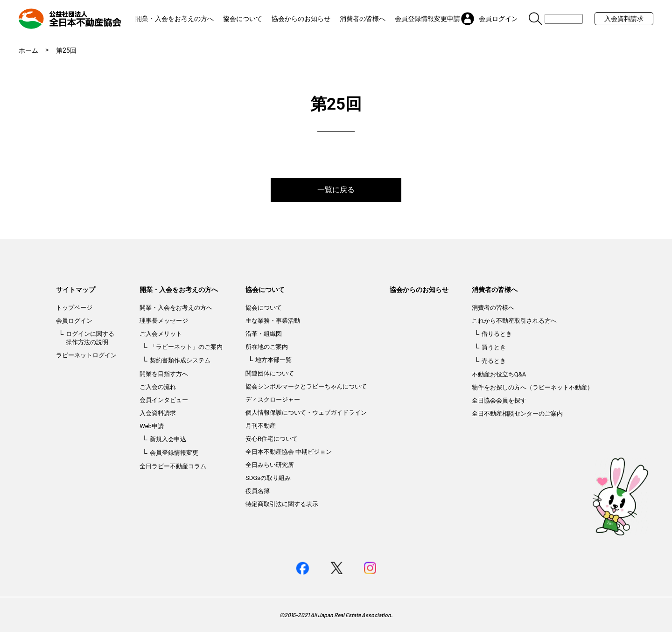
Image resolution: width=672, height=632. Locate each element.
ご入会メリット (161, 334)
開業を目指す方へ (164, 374)
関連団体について (270, 373)
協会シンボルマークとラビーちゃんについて (306, 386)
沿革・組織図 (264, 334)
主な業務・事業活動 (273, 321)
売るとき (494, 361)
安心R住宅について (272, 439)
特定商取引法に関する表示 (282, 504)
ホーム (28, 50)
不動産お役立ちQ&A (499, 374)
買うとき (494, 347)
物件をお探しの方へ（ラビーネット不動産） (532, 387)
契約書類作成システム (180, 360)
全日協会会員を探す (499, 400)
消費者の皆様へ (363, 19)
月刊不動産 (261, 426)
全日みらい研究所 (270, 465)
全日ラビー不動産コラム (173, 466)
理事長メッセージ (164, 321)
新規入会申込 (168, 439)
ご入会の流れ (158, 387)
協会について (243, 19)
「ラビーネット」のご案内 (186, 347)
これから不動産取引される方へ (514, 321)
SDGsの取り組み (268, 478)
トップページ (74, 308)
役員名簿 (258, 491)
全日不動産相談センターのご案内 (517, 413)
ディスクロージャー (273, 399)
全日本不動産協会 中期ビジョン (289, 452)
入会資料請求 (624, 19)
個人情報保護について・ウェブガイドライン (306, 413)
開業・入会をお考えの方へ (175, 19)
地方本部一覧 (273, 360)
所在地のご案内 (267, 347)
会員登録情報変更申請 (427, 19)
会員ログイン (74, 321)
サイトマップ (76, 290)
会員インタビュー (164, 400)
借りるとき (497, 334)
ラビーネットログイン (86, 355)
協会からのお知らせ (301, 19)
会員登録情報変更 (174, 453)
